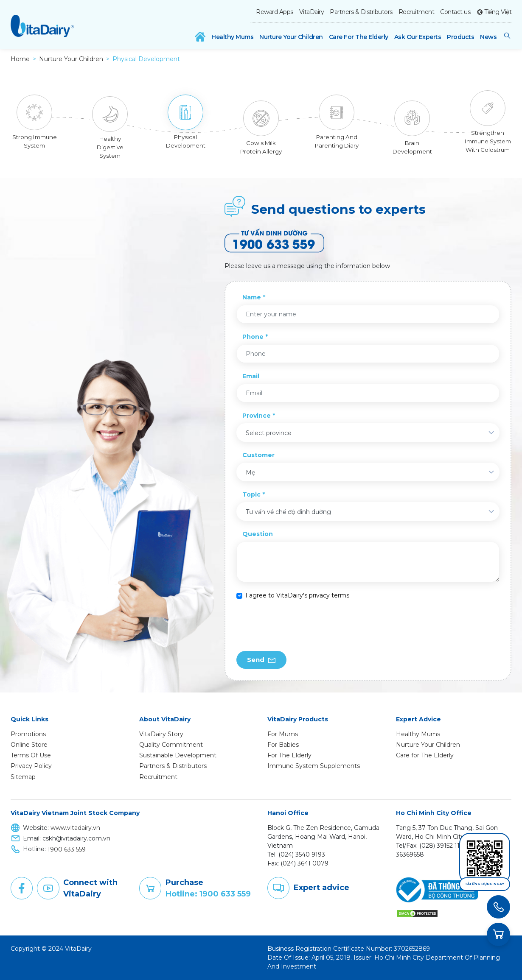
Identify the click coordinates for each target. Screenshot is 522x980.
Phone (253, 337)
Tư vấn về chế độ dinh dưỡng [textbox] (288, 512)
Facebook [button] (22, 888)
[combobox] (368, 433)
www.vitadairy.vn (75, 828)
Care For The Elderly (359, 37)
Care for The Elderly (425, 755)
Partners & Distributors (361, 12)
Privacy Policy (31, 766)
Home (20, 59)
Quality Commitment (171, 745)
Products (460, 37)
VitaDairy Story (161, 734)
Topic (251, 494)
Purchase (150, 888)
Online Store (29, 745)
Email (251, 376)
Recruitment (417, 12)
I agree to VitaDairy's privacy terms (297, 595)
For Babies (283, 745)
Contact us (455, 12)
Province (257, 416)
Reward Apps (275, 12)
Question (258, 534)
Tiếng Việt (498, 12)
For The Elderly (289, 755)
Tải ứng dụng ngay (485, 884)
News (488, 37)
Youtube (48, 888)
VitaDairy (312, 12)
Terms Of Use (31, 755)
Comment (278, 888)
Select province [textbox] (269, 433)
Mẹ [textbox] (250, 472)
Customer (258, 455)
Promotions (28, 734)
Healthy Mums (232, 37)
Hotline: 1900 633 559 (208, 894)
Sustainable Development (178, 755)
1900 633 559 (67, 849)
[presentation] (301, 625)
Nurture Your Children (291, 37)
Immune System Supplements (314, 766)
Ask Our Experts (418, 37)
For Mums (283, 734)
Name (252, 297)
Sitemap (23, 777)
